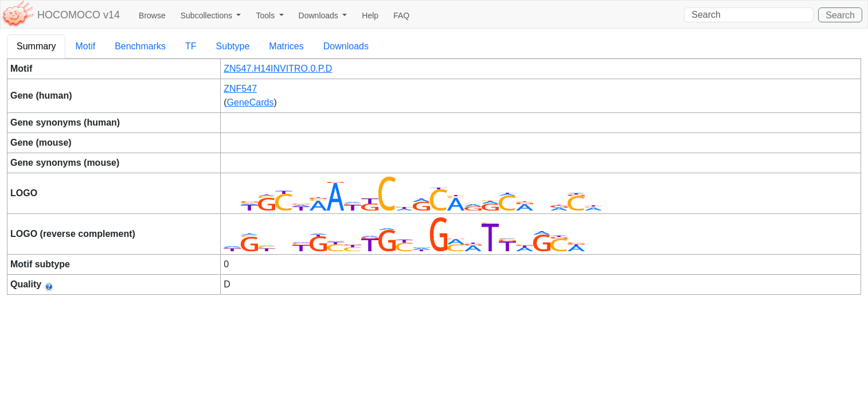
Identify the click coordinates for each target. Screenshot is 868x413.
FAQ (401, 15)
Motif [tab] (85, 46)
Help (370, 15)
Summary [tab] (36, 46)
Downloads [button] (320, 15)
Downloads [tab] (346, 46)
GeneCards (251, 102)
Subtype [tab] (233, 46)
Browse (152, 15)
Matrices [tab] (286, 46)
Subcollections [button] (208, 15)
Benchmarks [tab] (140, 46)
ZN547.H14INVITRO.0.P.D (278, 69)
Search (840, 15)
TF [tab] (191, 46)
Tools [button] (266, 15)
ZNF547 (240, 89)
